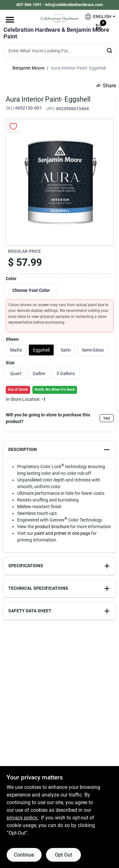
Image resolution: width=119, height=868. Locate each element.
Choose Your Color (31, 290)
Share (106, 86)
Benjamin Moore (28, 68)
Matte (16, 350)
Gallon (39, 373)
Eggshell (41, 350)
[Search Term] (60, 51)
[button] (97, 17)
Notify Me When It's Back (55, 390)
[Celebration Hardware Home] (60, 18)
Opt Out (63, 855)
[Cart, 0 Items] (99, 27)
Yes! (107, 418)
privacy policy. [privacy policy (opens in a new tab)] (23, 818)
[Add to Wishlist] (13, 127)
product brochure (52, 527)
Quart (16, 373)
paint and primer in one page (62, 533)
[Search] (110, 50)
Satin (66, 350)
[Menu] (10, 20)
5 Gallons (66, 373)
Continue (24, 855)
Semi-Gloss (93, 350)
